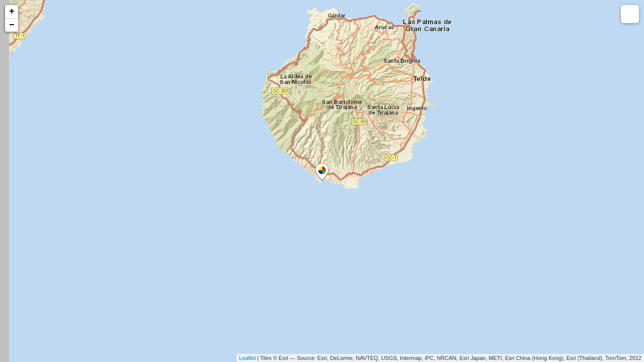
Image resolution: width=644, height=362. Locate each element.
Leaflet (247, 358)
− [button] (12, 25)
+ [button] (12, 12)
